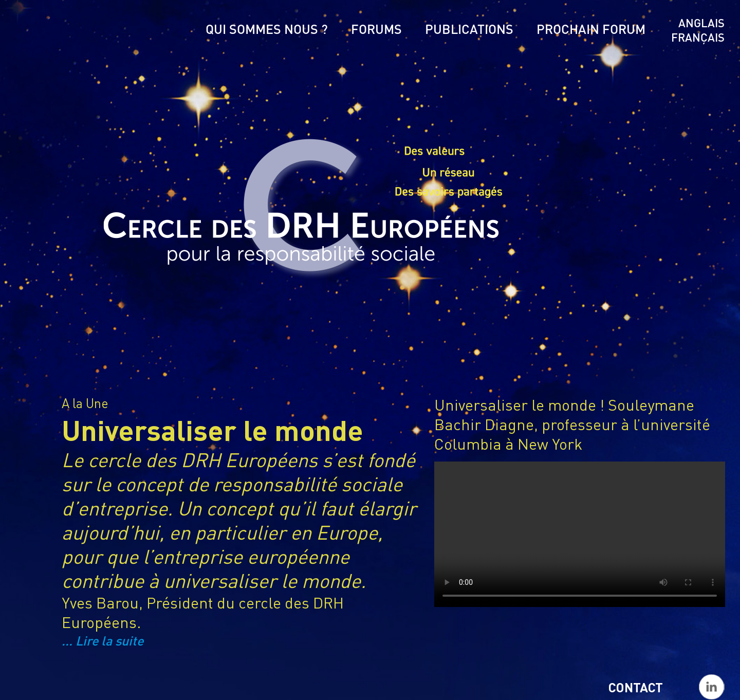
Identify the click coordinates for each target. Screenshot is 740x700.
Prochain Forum (591, 29)
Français (698, 37)
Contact (636, 687)
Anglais (701, 23)
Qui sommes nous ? (267, 29)
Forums (376, 29)
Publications (469, 29)
